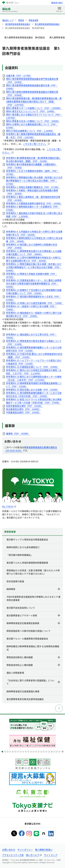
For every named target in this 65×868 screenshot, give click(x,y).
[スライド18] (46, 752)
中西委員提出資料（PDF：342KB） (23, 412)
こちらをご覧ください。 (35, 144)
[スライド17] (44, 752)
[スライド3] (8, 752)
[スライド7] (18, 752)
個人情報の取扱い (44, 850)
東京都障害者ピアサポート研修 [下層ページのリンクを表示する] (34, 615)
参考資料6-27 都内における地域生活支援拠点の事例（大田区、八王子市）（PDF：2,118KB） (34, 372)
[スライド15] (39, 752)
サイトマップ (51, 855)
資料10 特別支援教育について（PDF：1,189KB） (30, 131)
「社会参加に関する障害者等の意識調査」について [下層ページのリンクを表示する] (34, 682)
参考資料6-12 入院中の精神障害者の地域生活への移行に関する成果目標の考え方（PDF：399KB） (34, 259)
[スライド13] (33, 752)
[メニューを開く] (59, 10)
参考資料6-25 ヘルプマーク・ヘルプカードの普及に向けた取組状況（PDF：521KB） (34, 362)
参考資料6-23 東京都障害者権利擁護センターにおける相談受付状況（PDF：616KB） (34, 349)
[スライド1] (2, 752)
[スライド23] (59, 752)
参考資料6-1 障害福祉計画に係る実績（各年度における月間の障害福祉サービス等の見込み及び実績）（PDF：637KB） (34, 181)
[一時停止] (63, 752)
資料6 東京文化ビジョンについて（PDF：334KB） (31, 111)
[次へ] (52, 752)
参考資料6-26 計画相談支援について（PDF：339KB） (32, 367)
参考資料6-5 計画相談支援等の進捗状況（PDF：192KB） (34, 203)
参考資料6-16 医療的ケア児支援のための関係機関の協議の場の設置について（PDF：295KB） (34, 292)
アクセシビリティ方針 (13, 855)
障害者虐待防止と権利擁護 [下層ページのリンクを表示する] (34, 665)
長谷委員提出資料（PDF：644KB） (23, 409)
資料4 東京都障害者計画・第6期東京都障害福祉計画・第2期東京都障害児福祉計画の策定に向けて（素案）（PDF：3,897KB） (34, 102)
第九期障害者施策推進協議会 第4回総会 (25, 37)
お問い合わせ (9, 850)
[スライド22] (57, 752)
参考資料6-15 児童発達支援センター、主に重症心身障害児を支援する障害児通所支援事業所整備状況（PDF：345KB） (34, 283)
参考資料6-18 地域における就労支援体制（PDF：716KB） (35, 303)
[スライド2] (5, 752)
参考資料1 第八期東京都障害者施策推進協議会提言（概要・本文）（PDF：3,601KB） (33, 136)
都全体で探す (57, 3)
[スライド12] (31, 752)
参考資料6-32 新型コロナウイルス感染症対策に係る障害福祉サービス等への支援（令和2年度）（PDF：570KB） (34, 401)
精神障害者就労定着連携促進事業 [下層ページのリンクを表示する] (34, 623)
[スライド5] (13, 752)
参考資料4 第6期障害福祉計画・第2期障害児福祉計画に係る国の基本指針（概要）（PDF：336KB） (33, 159)
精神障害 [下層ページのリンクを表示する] (34, 589)
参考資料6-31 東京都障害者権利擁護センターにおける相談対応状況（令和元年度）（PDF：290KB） (34, 394)
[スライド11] (28, 752)
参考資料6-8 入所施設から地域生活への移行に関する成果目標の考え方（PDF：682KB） (34, 233)
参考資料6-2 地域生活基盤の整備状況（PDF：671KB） (33, 187)
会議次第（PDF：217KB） (19, 76)
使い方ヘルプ (33, 855)
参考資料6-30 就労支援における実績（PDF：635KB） (32, 390)
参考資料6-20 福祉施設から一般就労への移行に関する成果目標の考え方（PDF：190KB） (34, 314)
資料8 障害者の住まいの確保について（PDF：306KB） (33, 121)
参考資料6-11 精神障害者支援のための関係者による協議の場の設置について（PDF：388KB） (34, 253)
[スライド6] (15, 752)
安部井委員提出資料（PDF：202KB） (25, 406)
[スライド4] (10, 752)
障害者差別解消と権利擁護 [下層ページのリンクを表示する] (34, 657)
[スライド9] (23, 752)
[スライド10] (26, 752)
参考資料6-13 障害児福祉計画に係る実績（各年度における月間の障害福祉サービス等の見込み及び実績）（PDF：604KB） (34, 267)
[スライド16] (41, 752)
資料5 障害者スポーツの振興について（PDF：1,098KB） (34, 108)
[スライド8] (21, 752)
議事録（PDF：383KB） (18, 433)
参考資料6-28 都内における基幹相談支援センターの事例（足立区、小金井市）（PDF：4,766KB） (34, 378)
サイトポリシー (25, 850)
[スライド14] (36, 752)
